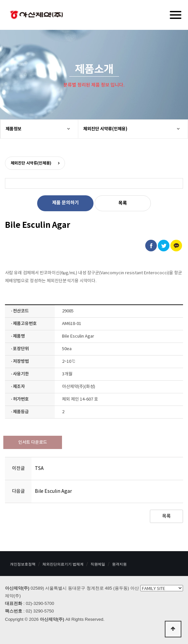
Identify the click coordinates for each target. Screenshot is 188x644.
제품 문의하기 (65, 203)
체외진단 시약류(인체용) (105, 129)
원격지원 (119, 564)
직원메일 (98, 564)
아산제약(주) (36, 16)
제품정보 (14, 129)
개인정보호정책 (23, 564)
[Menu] (176, 15)
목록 (123, 203)
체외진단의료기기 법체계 (63, 564)
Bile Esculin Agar (53, 491)
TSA (39, 469)
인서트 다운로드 (33, 442)
